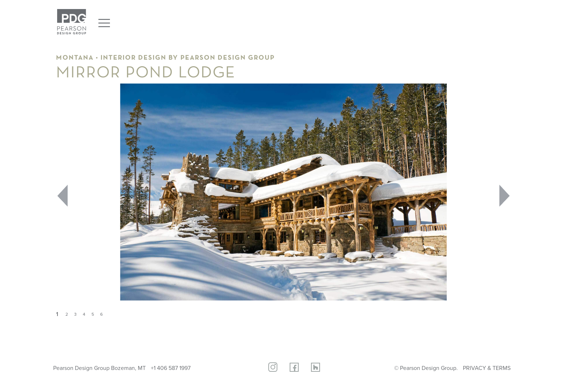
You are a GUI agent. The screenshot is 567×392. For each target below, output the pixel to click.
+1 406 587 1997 (171, 368)
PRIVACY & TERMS (487, 368)
